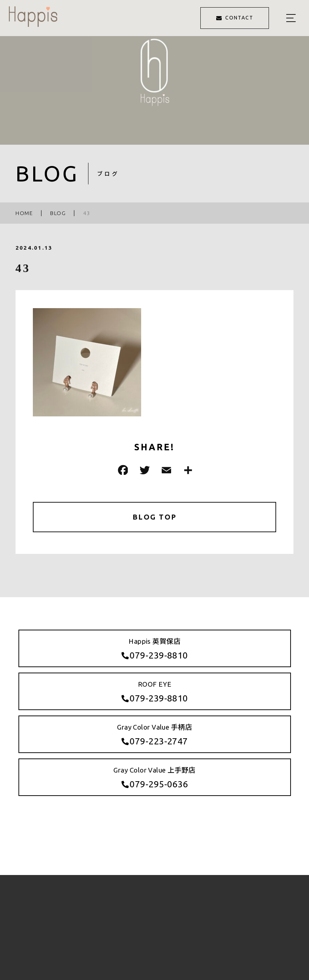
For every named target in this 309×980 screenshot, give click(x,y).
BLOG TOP (155, 517)
